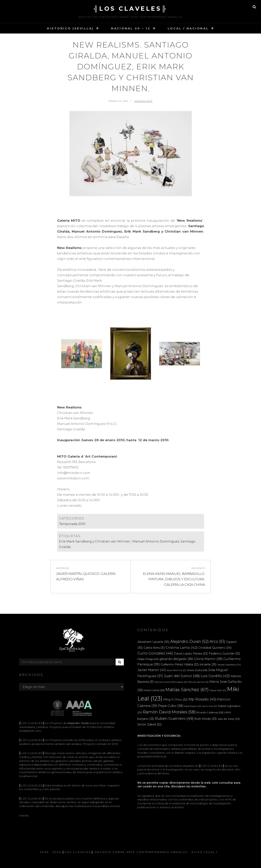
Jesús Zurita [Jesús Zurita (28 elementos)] (197, 670)
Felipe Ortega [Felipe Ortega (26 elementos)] (148, 659)
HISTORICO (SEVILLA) (70, 28)
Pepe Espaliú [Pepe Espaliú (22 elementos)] (193, 706)
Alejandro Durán (78, 723)
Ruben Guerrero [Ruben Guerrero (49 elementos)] (174, 718)
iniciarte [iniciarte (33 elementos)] (208, 664)
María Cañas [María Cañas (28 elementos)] (154, 690)
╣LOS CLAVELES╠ (131, 9)
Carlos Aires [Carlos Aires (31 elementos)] (154, 648)
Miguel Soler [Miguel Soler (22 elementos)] (218, 690)
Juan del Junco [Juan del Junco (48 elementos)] (182, 676)
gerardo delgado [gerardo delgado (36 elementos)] (176, 659)
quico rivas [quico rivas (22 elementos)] (210, 706)
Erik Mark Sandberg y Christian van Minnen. (95, 541)
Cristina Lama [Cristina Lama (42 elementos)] (182, 647)
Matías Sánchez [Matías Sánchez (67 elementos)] (187, 690)
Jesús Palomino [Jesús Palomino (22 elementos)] (176, 670)
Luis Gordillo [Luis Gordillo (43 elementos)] (215, 676)
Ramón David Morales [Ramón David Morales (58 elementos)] (169, 712)
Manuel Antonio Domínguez (156, 541)
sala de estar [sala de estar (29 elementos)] (229, 719)
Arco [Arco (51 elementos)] (217, 641)
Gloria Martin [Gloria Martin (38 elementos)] (208, 659)
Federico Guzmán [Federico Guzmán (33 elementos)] (224, 653)
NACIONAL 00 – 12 (131, 28)
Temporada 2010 (72, 524)
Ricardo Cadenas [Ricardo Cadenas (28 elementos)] (210, 712)
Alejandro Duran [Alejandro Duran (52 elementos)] (189, 641)
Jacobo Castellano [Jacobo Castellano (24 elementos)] (229, 665)
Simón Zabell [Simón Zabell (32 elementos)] (150, 724)
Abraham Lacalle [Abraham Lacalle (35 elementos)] (153, 642)
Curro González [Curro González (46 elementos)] (155, 653)
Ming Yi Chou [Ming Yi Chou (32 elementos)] (175, 700)
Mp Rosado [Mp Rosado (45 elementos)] (203, 699)
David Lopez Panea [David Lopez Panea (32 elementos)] (191, 654)
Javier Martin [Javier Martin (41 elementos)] (152, 670)
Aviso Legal (203, 852)
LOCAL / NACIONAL (188, 28)
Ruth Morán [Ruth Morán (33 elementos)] (206, 719)
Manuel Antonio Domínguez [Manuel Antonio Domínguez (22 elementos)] (171, 682)
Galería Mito (143, 101)
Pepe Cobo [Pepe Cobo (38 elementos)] (171, 706)
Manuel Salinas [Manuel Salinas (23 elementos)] (198, 682)
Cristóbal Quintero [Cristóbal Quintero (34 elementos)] (215, 648)
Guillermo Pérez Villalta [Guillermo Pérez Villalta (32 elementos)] (180, 664)
